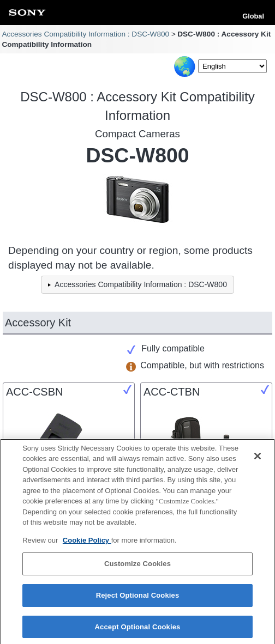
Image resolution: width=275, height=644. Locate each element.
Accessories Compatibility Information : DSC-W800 (85, 34)
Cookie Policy (87, 543)
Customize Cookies (137, 567)
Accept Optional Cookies (138, 630)
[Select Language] (232, 66)
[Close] (258, 459)
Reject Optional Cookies (138, 598)
